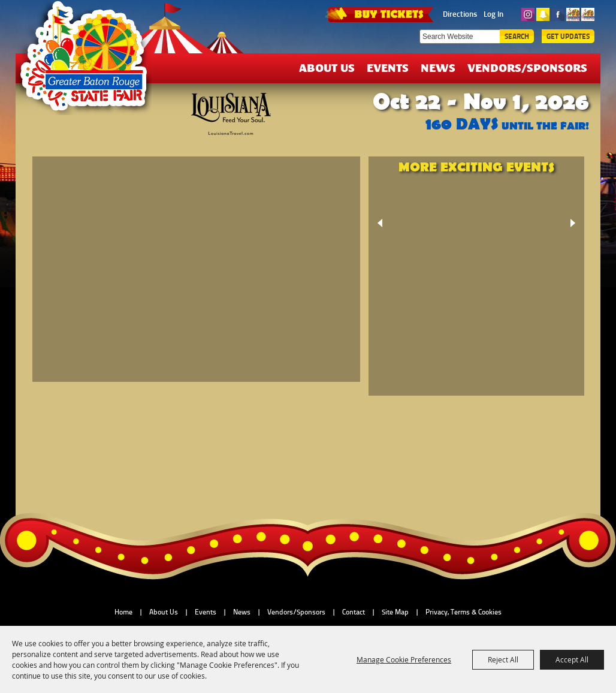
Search (517, 36)
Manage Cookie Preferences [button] (404, 659)
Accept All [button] (572, 659)
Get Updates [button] (568, 36)
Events (388, 67)
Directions (460, 14)
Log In (493, 14)
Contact (354, 612)
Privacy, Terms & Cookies (463, 612)
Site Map (395, 612)
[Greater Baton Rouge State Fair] (89, 62)
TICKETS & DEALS (381, 13)
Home (123, 612)
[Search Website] (460, 37)
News (438, 67)
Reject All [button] (503, 659)
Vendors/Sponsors (527, 67)
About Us (327, 67)
